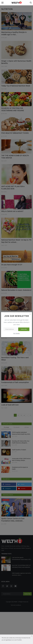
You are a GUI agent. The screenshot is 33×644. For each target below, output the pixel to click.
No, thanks (16, 333)
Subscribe (24, 329)
